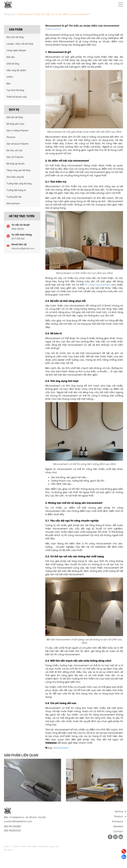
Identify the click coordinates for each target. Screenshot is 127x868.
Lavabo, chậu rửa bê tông (20, 44)
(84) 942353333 (12, 830)
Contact (118, 831)
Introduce (117, 821)
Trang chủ (10, 14)
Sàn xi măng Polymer (17, 130)
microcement (61, 748)
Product (119, 816)
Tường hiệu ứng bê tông (19, 184)
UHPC (10, 77)
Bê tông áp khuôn (16, 164)
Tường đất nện (14, 197)
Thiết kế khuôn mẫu (17, 97)
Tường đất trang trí (16, 190)
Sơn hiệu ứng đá (15, 177)
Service (119, 811)
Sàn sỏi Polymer (15, 157)
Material (118, 826)
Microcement (13, 203)
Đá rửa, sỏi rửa (14, 150)
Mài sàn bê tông (15, 117)
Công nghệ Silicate (16, 50)
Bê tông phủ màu (15, 124)
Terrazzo (11, 137)
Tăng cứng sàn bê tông (18, 170)
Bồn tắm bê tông (15, 37)
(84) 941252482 (12, 826)
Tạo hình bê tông (15, 90)
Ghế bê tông (13, 64)
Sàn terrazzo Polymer (18, 144)
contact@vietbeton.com (18, 821)
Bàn (9, 84)
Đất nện (11, 57)
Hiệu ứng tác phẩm (16, 70)
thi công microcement (97, 284)
